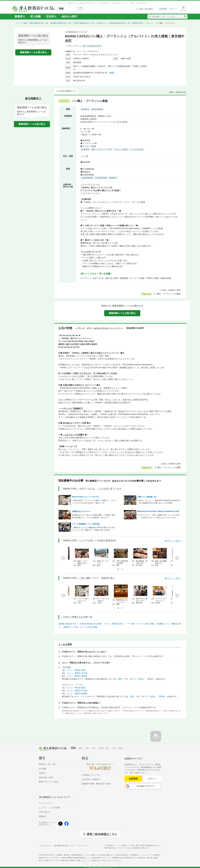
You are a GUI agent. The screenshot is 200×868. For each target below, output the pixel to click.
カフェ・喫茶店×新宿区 (77, 676)
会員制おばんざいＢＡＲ (81, 511)
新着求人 (20, 16)
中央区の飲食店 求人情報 (91, 624)
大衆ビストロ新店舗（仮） (147, 497)
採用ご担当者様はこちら (102, 834)
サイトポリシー (46, 846)
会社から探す (69, 16)
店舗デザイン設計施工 (105, 855)
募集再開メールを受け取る (33, 52)
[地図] (112, 73)
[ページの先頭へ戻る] (156, 736)
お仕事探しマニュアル (91, 775)
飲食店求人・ (133, 855)
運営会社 (42, 816)
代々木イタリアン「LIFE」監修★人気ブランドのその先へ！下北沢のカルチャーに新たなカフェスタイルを (158, 516)
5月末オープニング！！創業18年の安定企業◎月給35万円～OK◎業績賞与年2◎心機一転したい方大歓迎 (159, 502)
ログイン (152, 779)
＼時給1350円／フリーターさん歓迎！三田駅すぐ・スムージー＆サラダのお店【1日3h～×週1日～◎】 (94, 502)
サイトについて (45, 803)
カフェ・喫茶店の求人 (114, 624)
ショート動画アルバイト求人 (103, 860)
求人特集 (36, 16)
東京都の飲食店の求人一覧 (61, 23)
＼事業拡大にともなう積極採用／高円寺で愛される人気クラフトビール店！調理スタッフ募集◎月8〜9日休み (94, 529)
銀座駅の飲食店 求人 (67, 624)
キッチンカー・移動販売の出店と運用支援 (120, 858)
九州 (94, 748)
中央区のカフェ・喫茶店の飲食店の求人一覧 (113, 23)
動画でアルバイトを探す (49, 782)
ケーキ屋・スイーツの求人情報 (141, 624)
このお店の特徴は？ (65, 91)
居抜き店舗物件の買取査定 (81, 858)
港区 (120, 679)
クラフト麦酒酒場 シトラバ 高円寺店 (86, 524)
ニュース (42, 808)
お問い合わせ (44, 812)
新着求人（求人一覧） (48, 764)
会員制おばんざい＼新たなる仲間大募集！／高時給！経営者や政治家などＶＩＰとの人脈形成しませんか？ (94, 516)
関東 (25, 23)
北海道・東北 (104, 748)
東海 (87, 748)
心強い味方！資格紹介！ (92, 779)
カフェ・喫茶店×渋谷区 (77, 673)
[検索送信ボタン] (185, 17)
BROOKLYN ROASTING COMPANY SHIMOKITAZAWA (158, 511)
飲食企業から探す (46, 777)
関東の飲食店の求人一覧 (39, 23)
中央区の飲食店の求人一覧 (83, 23)
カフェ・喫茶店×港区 (76, 670)
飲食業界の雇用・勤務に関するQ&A (96, 784)
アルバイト (150, 23)
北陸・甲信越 (117, 748)
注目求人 (51, 16)
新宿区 (150, 679)
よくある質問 (54, 808)
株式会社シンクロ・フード (118, 848)
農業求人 (78, 860)
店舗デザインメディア (57, 860)
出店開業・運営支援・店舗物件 (73, 855)
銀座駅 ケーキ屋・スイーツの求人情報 (80, 627)
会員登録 (133, 779)
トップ (18, 23)
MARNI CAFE (137, 23)
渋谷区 (141, 679)
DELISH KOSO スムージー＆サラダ (85, 497)
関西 (81, 748)
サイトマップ (83, 846)
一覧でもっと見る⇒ (172, 541)
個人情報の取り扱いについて (65, 846)
